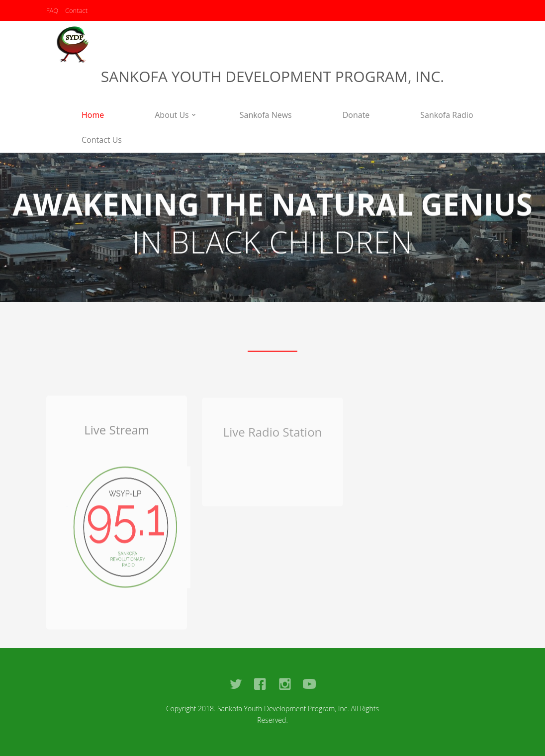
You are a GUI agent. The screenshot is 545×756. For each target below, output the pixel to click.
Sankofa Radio (447, 115)
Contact (76, 10)
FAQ (52, 10)
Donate (356, 115)
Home (93, 115)
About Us (172, 115)
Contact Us (102, 140)
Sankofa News (266, 115)
